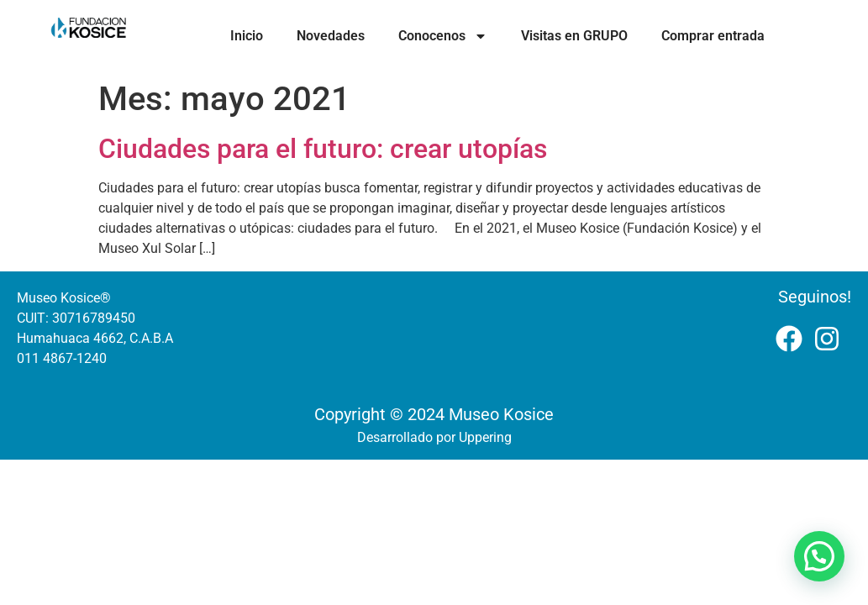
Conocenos (443, 36)
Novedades (331, 36)
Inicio (247, 36)
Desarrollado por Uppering (434, 437)
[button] (819, 556)
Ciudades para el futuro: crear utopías (323, 149)
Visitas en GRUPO (574, 36)
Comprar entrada (713, 36)
